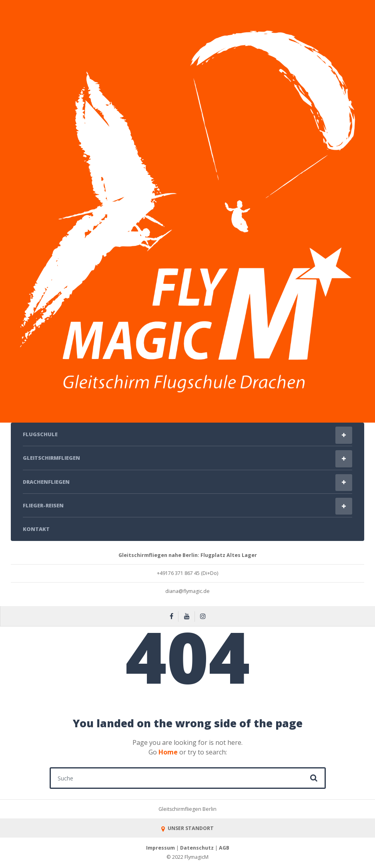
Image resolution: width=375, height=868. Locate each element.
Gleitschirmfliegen (51, 458)
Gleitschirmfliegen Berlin (187, 809)
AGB (224, 848)
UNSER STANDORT (187, 828)
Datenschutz (197, 848)
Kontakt (36, 529)
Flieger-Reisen (43, 505)
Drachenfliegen (46, 482)
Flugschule (40, 434)
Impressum (160, 848)
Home (168, 752)
